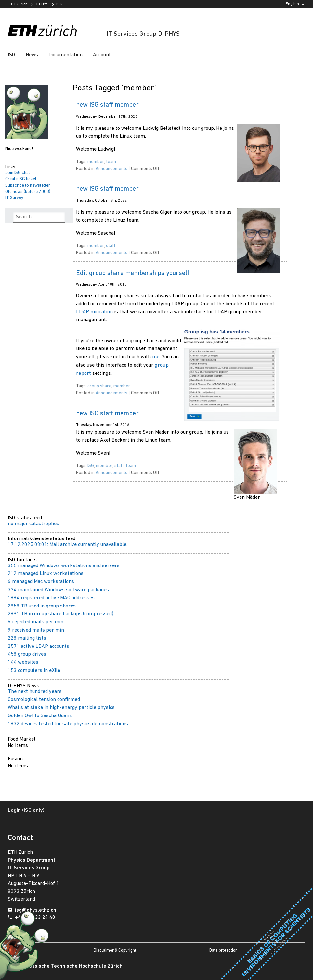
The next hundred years (35, 692)
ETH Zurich (18, 4)
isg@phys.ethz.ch (36, 910)
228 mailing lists (27, 638)
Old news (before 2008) (28, 192)
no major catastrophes (33, 524)
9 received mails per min (36, 630)
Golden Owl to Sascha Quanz (40, 716)
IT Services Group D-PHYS (143, 34)
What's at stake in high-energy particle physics (61, 708)
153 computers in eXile (34, 671)
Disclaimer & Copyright (115, 951)
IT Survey (14, 198)
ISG (59, 4)
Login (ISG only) (26, 810)
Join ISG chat (18, 173)
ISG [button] (12, 55)
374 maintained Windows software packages (58, 590)
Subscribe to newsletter (28, 186)
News (32, 55)
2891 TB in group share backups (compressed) (61, 614)
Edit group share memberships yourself (133, 273)
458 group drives (27, 654)
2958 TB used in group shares (42, 606)
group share (99, 386)
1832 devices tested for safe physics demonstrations (68, 724)
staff (111, 246)
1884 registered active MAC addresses (51, 598)
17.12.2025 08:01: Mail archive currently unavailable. (68, 545)
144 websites (23, 662)
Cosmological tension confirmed (44, 700)
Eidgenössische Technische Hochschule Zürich (68, 966)
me (156, 357)
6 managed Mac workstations (41, 582)
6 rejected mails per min (36, 622)
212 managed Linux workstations (46, 574)
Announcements (111, 169)
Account (102, 55)
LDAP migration (94, 312)
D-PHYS (42, 4)
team (111, 162)
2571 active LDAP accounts (39, 647)
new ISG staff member (107, 105)
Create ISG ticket (21, 179)
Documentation (65, 55)
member (96, 162)
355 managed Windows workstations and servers (64, 566)
